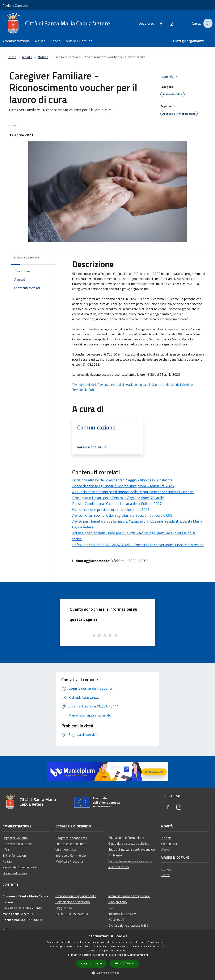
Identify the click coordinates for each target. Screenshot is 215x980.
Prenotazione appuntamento (76, 896)
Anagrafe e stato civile (72, 838)
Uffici (6, 850)
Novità (27, 57)
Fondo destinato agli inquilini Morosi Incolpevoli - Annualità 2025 (123, 486)
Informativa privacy (122, 914)
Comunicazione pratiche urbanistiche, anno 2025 (111, 509)
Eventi (166, 875)
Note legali (116, 919)
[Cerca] (207, 23)
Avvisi (165, 850)
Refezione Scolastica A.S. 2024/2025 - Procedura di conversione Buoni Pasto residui (138, 545)
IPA (111, 908)
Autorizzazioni (119, 867)
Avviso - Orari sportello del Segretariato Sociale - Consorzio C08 (122, 515)
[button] (107, 973)
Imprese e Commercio (71, 855)
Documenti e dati (15, 873)
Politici (7, 861)
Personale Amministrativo (21, 867)
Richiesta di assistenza (72, 914)
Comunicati (169, 844)
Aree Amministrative (17, 844)
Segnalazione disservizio (73, 902)
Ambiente (115, 855)
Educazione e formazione (126, 838)
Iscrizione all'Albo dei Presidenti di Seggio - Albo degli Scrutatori (122, 480)
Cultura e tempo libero (71, 844)
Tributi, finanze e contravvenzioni (132, 849)
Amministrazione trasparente (129, 896)
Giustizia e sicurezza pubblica (129, 843)
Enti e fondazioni (14, 855)
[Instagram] (168, 23)
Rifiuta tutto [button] (124, 963)
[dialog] (107, 955)
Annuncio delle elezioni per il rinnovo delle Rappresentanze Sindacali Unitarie (133, 492)
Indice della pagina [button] (27, 258)
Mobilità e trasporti (69, 861)
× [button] (210, 934)
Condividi (171, 77)
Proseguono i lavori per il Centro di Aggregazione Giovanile (118, 498)
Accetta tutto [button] (91, 964)
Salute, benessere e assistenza (130, 861)
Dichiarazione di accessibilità (128, 925)
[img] (47, 257)
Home (12, 57)
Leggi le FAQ (64, 908)
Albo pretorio (118, 902)
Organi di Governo (15, 838)
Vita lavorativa (66, 850)
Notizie (43, 57)
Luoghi (166, 869)
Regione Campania (15, 5)
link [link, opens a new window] (146, 955)
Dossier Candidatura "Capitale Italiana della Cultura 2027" (118, 504)
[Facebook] (158, 23)
